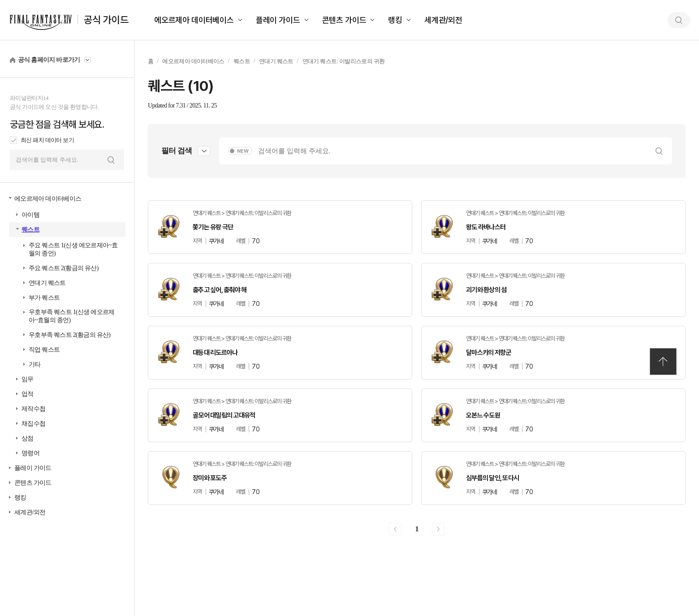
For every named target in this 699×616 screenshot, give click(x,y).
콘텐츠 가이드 (344, 20)
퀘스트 (30, 230)
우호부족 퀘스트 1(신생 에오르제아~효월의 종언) (72, 316)
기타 (35, 364)
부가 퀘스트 (44, 298)
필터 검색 (177, 151)
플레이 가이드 (278, 20)
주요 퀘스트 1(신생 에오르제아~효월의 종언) (73, 249)
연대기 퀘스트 (47, 283)
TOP (663, 362)
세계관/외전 (443, 20)
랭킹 (395, 20)
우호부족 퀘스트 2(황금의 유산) (69, 335)
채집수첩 (33, 424)
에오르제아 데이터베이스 (194, 20)
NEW (243, 151)
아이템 (30, 215)
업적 (28, 394)
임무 (28, 379)
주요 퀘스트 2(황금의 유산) (64, 268)
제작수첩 (33, 409)
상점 (28, 438)
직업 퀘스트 (44, 350)
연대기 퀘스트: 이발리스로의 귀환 (344, 61)
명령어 (30, 453)
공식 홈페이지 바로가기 (49, 60)
